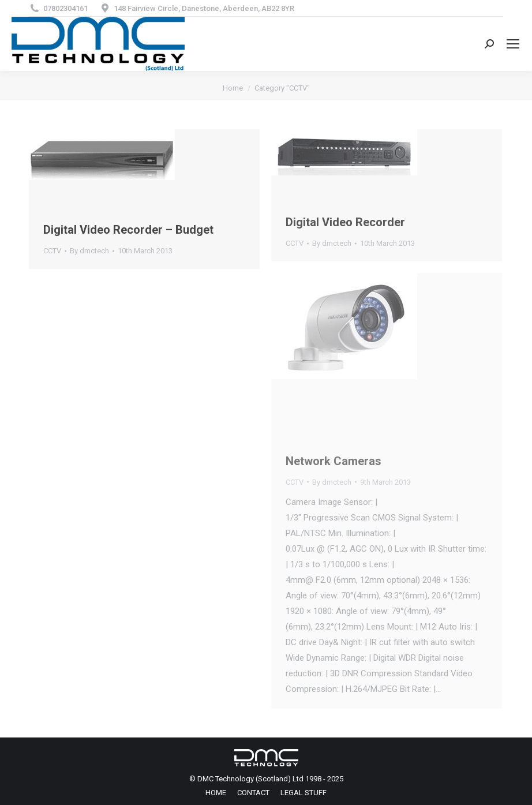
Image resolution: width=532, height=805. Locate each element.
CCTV (52, 251)
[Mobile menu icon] (513, 44)
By (89, 251)
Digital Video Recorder (345, 222)
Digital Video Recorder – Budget (128, 230)
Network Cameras (334, 461)
